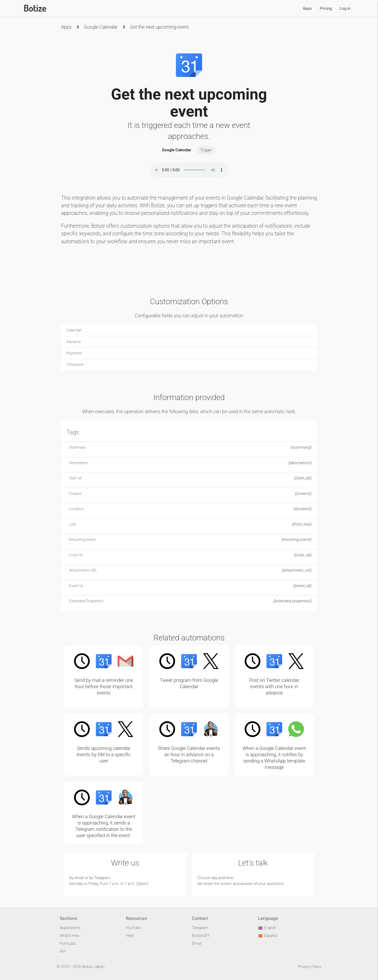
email (79, 878)
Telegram (102, 878)
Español (268, 936)
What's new (69, 936)
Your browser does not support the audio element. (189, 170)
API (62, 951)
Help (130, 936)
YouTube (133, 928)
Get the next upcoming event (159, 27)
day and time (222, 878)
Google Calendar (101, 27)
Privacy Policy (310, 967)
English (267, 928)
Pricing (326, 8)
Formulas (68, 943)
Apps (307, 8)
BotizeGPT (201, 936)
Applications (70, 928)
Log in (345, 8)
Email (197, 943)
